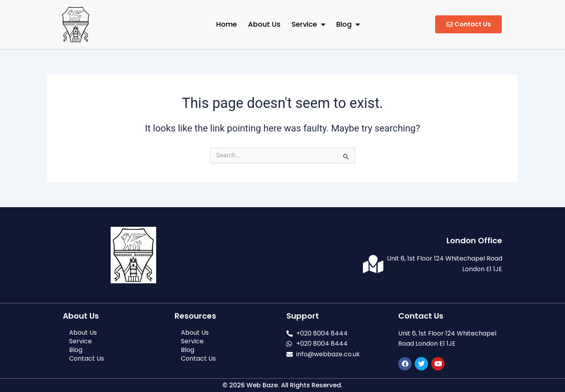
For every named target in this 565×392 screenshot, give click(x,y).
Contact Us (87, 359)
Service (308, 24)
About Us (264, 24)
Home (227, 24)
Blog (348, 24)
